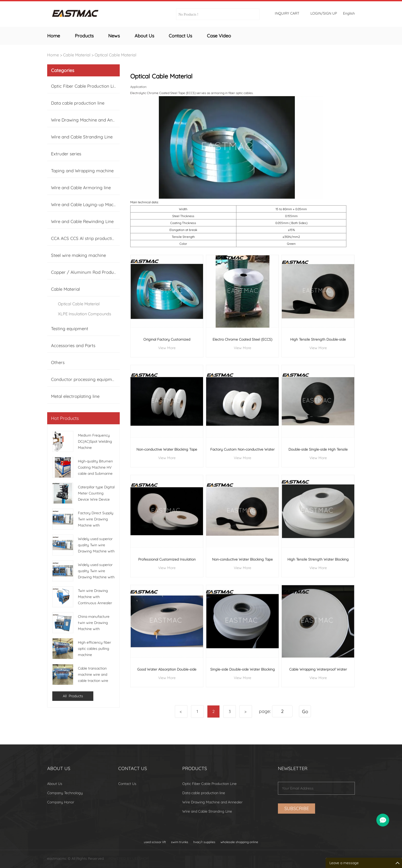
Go (305, 711)
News (114, 36)
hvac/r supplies (204, 842)
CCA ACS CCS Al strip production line (88, 238)
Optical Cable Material (115, 55)
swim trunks (180, 842)
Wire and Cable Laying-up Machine (87, 204)
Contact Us (180, 36)
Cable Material (77, 55)
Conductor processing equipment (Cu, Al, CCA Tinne (103, 379)
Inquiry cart (287, 13)
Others (58, 362)
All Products (73, 696)
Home (54, 36)
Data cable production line (78, 103)
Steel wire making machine (78, 255)
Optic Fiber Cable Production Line (85, 86)
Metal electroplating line (75, 396)
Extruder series (66, 154)
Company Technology (65, 793)
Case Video (219, 36)
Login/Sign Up (324, 13)
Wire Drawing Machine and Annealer (88, 120)
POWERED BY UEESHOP (128, 859)
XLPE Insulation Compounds (85, 314)
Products (84, 36)
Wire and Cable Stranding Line (82, 137)
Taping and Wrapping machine (82, 171)
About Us (144, 36)
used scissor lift (155, 842)
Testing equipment (70, 329)
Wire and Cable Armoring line (81, 188)
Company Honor (61, 802)
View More (167, 348)
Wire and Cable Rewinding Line (82, 221)
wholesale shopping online (239, 842)
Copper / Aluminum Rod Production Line (92, 272)
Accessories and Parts (73, 345)
